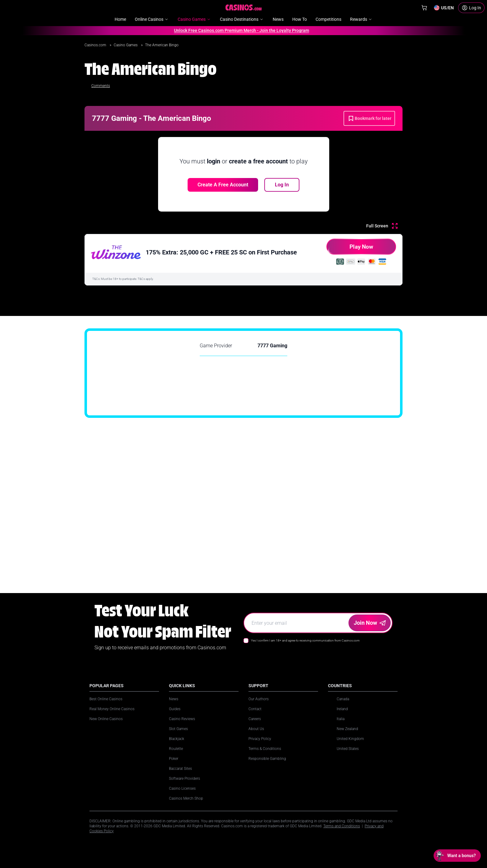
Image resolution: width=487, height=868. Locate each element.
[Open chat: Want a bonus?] (457, 856)
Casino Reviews (182, 719)
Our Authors (259, 699)
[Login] (471, 8)
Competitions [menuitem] (328, 19)
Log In (282, 185)
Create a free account (223, 185)
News (174, 699)
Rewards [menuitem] (361, 19)
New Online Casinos (106, 719)
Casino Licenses (182, 788)
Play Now (350, 249)
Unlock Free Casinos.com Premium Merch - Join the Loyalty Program (239, 30)
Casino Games (126, 45)
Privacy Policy (260, 739)
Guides (175, 709)
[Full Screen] (382, 226)
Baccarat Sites (180, 769)
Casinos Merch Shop (186, 798)
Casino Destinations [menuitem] (242, 19)
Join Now (370, 623)
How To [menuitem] (300, 19)
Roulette (176, 749)
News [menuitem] (278, 19)
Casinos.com (96, 45)
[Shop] (424, 8)
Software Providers (184, 779)
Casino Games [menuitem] (194, 19)
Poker (174, 759)
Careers (255, 719)
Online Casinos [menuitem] (152, 19)
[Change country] (444, 8)
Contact (255, 709)
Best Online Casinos (106, 699)
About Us (256, 729)
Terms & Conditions (265, 749)
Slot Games (178, 729)
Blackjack (177, 739)
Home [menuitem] (120, 19)
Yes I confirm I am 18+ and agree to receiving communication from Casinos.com (305, 640)
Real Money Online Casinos (112, 709)
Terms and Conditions (342, 826)
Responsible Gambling (267, 759)
